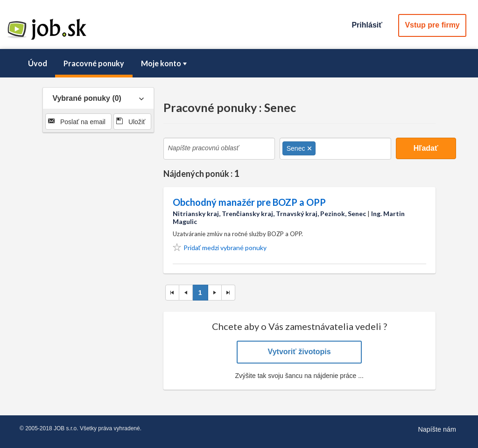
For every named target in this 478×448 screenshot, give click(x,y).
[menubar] (239, 63)
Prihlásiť (367, 25)
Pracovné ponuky (94, 63)
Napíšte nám (437, 429)
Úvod (38, 63)
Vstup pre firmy (432, 25)
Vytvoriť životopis (299, 352)
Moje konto (165, 63)
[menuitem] (37, 63)
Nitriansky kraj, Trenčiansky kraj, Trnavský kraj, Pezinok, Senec (269, 213)
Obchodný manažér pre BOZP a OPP (249, 202)
